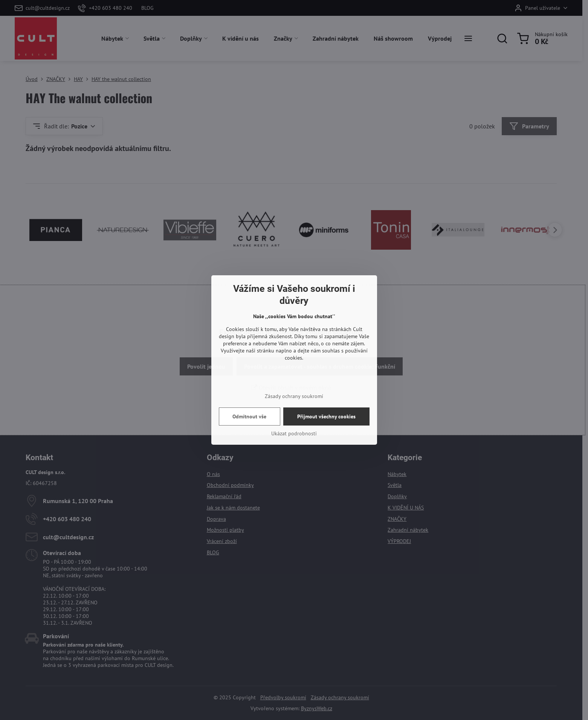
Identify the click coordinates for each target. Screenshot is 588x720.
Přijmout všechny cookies (326, 416)
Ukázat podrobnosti (294, 433)
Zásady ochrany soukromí (294, 396)
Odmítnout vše (249, 416)
